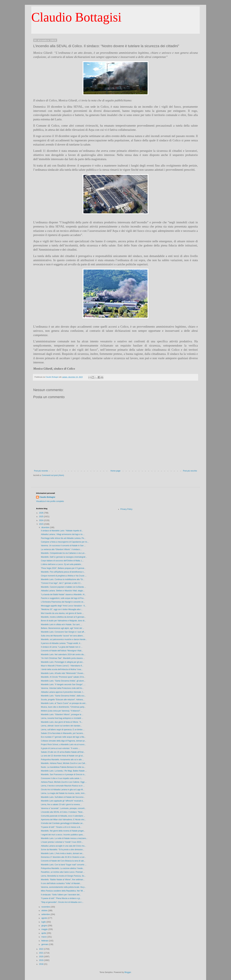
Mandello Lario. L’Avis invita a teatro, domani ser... (62, 853)
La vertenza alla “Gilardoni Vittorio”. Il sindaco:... (61, 549)
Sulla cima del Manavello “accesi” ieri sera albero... (63, 636)
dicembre (46, 527)
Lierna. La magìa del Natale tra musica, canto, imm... (63, 793)
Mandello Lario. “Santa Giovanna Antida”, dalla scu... (63, 696)
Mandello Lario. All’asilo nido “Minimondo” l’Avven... (63, 673)
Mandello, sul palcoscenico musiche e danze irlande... (64, 639)
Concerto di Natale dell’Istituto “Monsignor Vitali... (62, 651)
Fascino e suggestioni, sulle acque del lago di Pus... (63, 598)
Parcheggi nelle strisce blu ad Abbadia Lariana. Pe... (63, 538)
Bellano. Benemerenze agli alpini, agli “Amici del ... (62, 628)
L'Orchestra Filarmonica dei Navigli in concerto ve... (63, 602)
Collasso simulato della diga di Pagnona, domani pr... (64, 741)
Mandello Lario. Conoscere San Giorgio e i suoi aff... (63, 632)
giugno (45, 926)
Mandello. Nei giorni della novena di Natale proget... (63, 831)
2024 (42, 520)
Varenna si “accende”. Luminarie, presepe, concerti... (63, 808)
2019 (42, 960)
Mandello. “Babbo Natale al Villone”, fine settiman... (63, 880)
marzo (44, 937)
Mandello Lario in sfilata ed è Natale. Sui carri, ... (62, 625)
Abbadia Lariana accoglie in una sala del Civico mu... (64, 846)
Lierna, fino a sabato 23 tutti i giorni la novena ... (61, 805)
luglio (44, 922)
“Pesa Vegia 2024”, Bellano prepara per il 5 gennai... (63, 568)
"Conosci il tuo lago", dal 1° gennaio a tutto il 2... (61, 583)
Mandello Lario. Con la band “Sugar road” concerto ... (64, 865)
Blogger (128, 972)
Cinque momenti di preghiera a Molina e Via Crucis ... (64, 576)
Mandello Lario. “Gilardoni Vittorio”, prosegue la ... (62, 715)
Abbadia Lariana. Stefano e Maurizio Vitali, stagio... (63, 591)
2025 (42, 517)
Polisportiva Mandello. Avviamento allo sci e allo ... (62, 760)
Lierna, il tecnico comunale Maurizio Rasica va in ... (63, 786)
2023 (42, 524)
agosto (45, 918)
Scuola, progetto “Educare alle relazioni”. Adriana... (63, 700)
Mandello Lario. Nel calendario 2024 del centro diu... (63, 655)
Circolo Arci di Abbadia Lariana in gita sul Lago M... (63, 790)
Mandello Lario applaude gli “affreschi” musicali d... (63, 801)
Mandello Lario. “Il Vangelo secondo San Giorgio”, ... (63, 685)
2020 (42, 957)
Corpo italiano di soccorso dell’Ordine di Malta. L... (62, 561)
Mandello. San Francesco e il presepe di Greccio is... (63, 775)
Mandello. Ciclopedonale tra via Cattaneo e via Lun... (64, 553)
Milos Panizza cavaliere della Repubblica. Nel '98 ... (63, 891)
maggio (45, 929)
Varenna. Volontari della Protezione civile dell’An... (62, 688)
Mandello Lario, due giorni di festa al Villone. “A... (62, 722)
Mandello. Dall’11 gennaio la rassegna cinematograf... (64, 557)
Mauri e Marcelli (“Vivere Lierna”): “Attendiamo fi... (62, 666)
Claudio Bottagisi (76, 17)
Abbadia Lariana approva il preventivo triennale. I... (63, 692)
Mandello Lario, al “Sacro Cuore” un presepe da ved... (64, 703)
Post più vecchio (190, 471)
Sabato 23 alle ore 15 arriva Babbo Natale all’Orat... (63, 752)
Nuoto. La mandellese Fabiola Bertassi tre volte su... (63, 767)
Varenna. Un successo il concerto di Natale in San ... (63, 546)
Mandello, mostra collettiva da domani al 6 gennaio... (63, 617)
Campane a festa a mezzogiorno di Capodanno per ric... (65, 542)
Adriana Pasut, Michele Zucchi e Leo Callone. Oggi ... (64, 782)
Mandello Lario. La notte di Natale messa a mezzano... (64, 838)
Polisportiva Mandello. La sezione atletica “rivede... (63, 868)
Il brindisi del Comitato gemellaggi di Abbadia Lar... (62, 823)
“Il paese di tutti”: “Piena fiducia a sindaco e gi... (61, 898)
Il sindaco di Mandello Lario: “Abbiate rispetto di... (62, 531)
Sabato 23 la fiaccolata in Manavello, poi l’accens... (63, 733)
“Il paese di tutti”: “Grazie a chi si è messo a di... (61, 827)
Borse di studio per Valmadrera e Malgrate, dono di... (63, 621)
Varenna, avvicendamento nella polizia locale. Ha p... (63, 887)
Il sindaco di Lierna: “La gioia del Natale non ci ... (62, 647)
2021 (42, 953)
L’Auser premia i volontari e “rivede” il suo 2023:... (62, 842)
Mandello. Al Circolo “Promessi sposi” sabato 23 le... (63, 677)
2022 (42, 949)
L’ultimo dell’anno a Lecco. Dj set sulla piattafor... (62, 564)
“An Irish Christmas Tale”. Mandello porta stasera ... (63, 658)
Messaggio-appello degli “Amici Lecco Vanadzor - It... (64, 606)
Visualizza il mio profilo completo (50, 501)
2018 (42, 964)
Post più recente (41, 471)
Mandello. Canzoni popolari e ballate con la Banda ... (63, 587)
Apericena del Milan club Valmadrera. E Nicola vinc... (63, 820)
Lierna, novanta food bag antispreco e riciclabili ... (62, 718)
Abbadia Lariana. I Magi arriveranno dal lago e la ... (63, 534)
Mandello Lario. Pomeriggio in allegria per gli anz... (62, 662)
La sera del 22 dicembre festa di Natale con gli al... (62, 756)
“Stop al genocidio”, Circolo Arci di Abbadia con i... (62, 902)
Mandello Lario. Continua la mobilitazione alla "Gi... (63, 579)
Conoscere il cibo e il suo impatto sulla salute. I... (62, 778)
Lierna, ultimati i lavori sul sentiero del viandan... (61, 726)
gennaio (45, 944)
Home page (116, 471)
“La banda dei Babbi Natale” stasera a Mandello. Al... (63, 595)
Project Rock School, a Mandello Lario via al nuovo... (63, 745)
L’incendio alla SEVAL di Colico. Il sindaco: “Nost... (62, 812)
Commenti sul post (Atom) (53, 475)
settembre (46, 914)
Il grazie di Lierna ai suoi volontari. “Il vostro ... (60, 748)
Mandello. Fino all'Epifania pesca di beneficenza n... (63, 572)
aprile (44, 933)
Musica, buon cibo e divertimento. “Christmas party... (63, 707)
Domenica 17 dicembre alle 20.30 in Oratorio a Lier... (63, 857)
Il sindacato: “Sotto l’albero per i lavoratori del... (61, 895)
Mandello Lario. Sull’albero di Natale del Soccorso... (63, 797)
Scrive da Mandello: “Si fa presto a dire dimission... (63, 850)
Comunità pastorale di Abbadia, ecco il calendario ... (63, 816)
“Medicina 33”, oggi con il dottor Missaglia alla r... (62, 609)
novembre (46, 907)
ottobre (45, 911)
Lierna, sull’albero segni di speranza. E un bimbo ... (63, 730)
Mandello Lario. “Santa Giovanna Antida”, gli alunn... (63, 681)
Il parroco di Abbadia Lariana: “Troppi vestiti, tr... (61, 643)
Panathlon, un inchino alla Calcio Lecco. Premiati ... (63, 872)
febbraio (45, 941)
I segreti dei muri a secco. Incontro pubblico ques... (63, 835)
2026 (42, 513)
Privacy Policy (126, 509)
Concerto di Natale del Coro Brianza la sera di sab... (63, 861)
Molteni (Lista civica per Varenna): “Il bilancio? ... (62, 711)
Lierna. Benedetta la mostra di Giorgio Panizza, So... (63, 876)
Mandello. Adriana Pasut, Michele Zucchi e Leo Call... (64, 763)
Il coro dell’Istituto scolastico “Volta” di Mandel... (61, 883)
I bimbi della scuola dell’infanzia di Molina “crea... (62, 669)
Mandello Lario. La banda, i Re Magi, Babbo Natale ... (64, 771)
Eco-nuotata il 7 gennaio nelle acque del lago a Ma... (63, 737)
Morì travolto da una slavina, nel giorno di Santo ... (62, 613)
